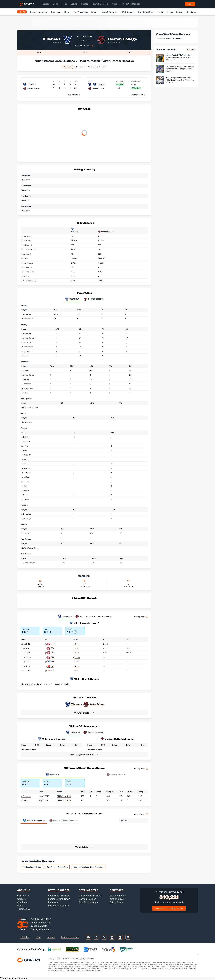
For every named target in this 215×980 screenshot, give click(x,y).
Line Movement (137, 95)
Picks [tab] (84, 53)
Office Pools (116, 902)
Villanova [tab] (72, 299)
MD (52, 666)
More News (191, 49)
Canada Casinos (87, 899)
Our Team (22, 902)
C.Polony (25, 801)
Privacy (51, 937)
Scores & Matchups (39, 12)
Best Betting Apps (88, 902)
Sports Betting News (59, 899)
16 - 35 (77, 671)
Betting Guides (59, 890)
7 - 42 (76, 648)
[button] (84, 713)
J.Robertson (26, 796)
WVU (53, 661)
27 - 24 (77, 657)
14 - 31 (77, 666)
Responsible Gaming (59, 906)
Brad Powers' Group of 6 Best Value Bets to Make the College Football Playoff (179, 69)
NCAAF (22, 12)
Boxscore (68, 67)
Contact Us (23, 896)
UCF (52, 670)
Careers (21, 899)
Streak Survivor (118, 896)
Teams (170, 12)
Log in (190, 4)
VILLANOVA (73, 732)
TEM (52, 644)
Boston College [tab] (94, 299)
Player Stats (73, 95)
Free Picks (56, 12)
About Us (24, 890)
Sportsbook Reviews (59, 896)
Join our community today (169, 908)
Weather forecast (83, 46)
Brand (20, 906)
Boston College (122, 39)
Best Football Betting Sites (57, 867)
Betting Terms (141, 617)
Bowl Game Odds (145, 12)
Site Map (25, 937)
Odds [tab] (129, 53)
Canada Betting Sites (90, 896)
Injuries (160, 12)
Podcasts (53, 902)
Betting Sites (89, 890)
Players (180, 12)
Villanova (76, 704)
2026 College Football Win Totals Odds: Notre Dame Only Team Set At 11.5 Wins (180, 80)
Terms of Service (70, 937)
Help (38, 937)
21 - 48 (77, 662)
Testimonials (24, 909)
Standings (191, 12)
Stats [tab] (40, 53)
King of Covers (118, 899)
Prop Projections (80, 12)
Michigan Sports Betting (32, 867)
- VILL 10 (64, 796)
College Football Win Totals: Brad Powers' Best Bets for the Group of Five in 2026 (179, 57)
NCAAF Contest (127, 12)
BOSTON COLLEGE (93, 732)
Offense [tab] (34, 820)
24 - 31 (77, 653)
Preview (91, 67)
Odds (67, 12)
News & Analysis (109, 12)
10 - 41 (77, 644)
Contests (116, 890)
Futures (95, 12)
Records (80, 67)
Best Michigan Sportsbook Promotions (89, 867)
